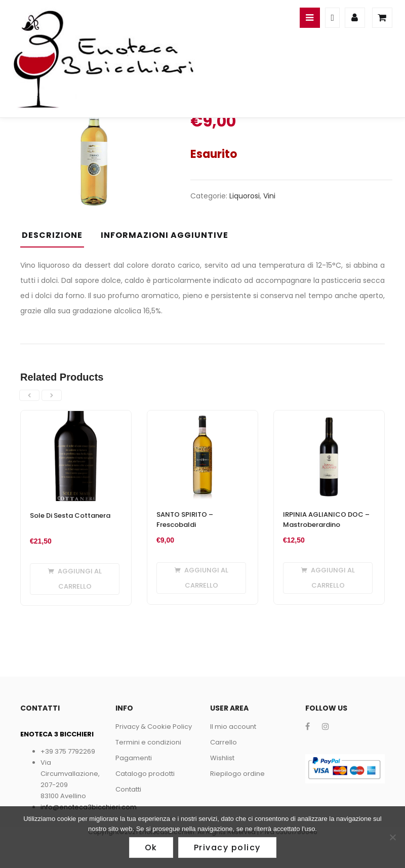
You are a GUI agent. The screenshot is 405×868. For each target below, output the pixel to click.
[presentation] (29, 395)
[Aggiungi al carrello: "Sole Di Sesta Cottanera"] (75, 579)
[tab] (56, 238)
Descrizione (52, 235)
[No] (392, 837)
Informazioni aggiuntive (165, 235)
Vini (269, 196)
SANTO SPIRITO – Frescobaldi (185, 520)
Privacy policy (227, 848)
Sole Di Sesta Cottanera (70, 515)
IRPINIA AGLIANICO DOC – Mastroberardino (326, 520)
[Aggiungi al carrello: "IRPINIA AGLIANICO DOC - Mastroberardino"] (328, 578)
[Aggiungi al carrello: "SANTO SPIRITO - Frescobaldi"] (201, 578)
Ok (151, 848)
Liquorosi (245, 196)
